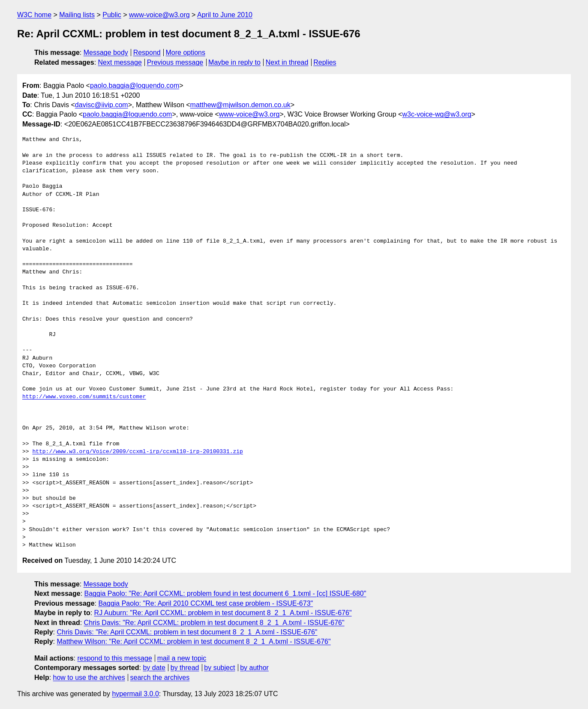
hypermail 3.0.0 (135, 694)
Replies (325, 62)
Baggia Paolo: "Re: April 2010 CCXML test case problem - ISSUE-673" (205, 603)
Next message (120, 62)
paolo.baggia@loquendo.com (135, 86)
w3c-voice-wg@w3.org (436, 114)
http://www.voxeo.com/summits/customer (84, 397)
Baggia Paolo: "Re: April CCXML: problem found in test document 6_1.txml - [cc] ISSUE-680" (225, 593)
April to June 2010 (225, 15)
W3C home (34, 15)
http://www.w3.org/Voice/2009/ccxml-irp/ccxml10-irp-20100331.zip (137, 452)
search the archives (160, 677)
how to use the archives (89, 677)
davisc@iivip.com (102, 105)
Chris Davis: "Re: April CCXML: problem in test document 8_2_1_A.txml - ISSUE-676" (214, 623)
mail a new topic (182, 658)
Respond (147, 53)
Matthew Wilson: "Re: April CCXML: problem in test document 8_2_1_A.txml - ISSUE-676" (193, 641)
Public (112, 15)
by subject (219, 668)
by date (154, 668)
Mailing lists (77, 15)
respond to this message (114, 658)
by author (254, 668)
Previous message (175, 62)
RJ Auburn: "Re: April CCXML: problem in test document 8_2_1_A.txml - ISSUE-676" (223, 613)
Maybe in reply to (234, 62)
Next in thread (287, 62)
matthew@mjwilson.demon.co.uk (240, 105)
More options (186, 53)
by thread (185, 668)
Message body (106, 53)
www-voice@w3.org (159, 15)
